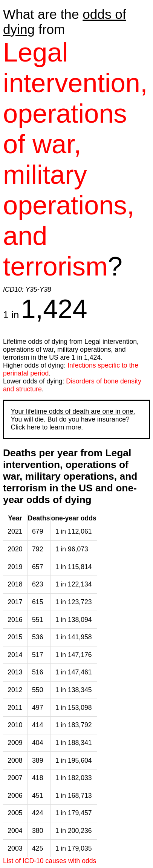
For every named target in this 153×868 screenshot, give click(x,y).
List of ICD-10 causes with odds (50, 861)
